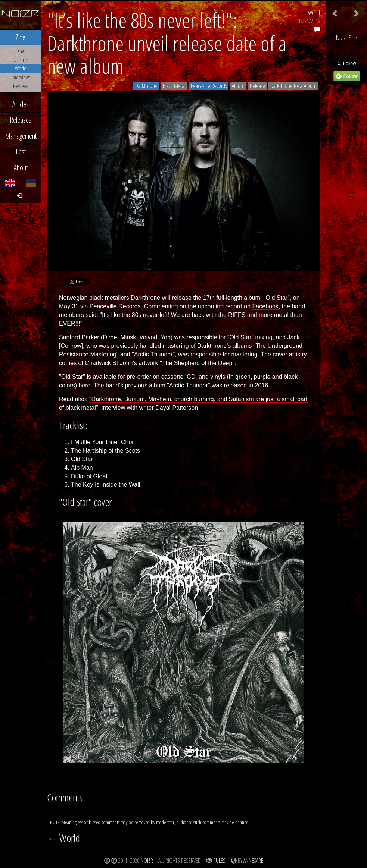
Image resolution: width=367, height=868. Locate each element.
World (314, 13)
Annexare (253, 861)
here (84, 385)
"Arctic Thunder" (188, 385)
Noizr (147, 861)
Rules (219, 861)
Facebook (265, 306)
